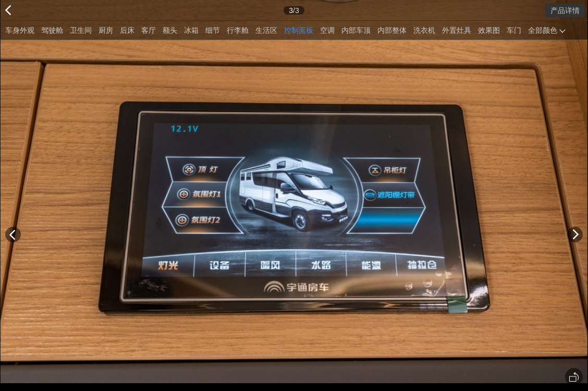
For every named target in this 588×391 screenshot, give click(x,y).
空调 (327, 30)
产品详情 (565, 10)
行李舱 (238, 30)
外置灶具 (457, 30)
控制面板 (299, 30)
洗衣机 (424, 30)
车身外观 (20, 30)
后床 (127, 30)
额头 (170, 30)
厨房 (106, 30)
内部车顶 (356, 30)
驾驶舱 (52, 30)
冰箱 (191, 30)
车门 (514, 30)
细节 (213, 30)
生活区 (266, 30)
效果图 (489, 30)
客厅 (149, 30)
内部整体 (392, 30)
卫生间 (81, 30)
